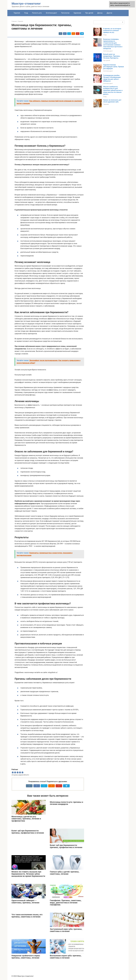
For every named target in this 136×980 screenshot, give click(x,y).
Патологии (65, 13)
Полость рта (37, 13)
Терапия (17, 13)
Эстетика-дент (51, 13)
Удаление (77, 13)
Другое (109, 13)
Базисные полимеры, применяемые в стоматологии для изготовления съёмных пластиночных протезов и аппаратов (113, 44)
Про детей (89, 13)
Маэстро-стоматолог (26, 4)
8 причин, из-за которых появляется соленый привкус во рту (112, 30)
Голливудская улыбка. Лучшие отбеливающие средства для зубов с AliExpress (112, 78)
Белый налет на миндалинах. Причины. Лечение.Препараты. (112, 56)
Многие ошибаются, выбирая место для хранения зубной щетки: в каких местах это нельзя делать (113, 90)
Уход (26, 13)
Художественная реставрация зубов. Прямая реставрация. (114, 67)
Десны (100, 13)
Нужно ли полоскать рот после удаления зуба (112, 101)
